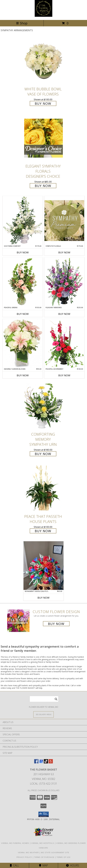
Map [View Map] (43, 865)
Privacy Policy (24, 857)
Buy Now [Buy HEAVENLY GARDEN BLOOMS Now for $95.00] (23, 375)
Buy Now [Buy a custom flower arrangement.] (56, 624)
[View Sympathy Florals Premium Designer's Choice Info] (64, 220)
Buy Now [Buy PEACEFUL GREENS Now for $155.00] (23, 314)
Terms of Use (64, 857)
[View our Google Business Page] (41, 763)
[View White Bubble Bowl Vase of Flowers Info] (43, 61)
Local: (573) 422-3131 (43, 784)
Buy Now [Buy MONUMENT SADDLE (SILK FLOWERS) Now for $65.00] (43, 598)
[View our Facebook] (36, 763)
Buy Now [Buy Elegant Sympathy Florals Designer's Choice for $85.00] (43, 186)
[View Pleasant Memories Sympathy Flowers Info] (64, 282)
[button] (44, 814)
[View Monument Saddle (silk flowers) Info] (43, 566)
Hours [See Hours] (73, 865)
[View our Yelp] (51, 763)
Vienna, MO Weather (28, 852)
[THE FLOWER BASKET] (43, 16)
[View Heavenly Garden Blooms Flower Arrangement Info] (23, 343)
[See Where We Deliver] (43, 714)
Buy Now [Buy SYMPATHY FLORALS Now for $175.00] (64, 252)
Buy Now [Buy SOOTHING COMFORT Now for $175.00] (23, 252)
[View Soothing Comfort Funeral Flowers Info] (23, 220)
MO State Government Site (55, 852)
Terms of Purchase (44, 857)
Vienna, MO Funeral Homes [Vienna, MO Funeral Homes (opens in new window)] (15, 843)
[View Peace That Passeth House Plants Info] (43, 488)
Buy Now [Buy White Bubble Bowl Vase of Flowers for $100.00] (43, 103)
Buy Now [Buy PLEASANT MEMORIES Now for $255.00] (64, 314)
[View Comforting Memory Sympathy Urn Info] (43, 406)
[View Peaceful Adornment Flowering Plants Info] (64, 343)
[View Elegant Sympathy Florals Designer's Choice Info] (43, 138)
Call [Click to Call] (14, 865)
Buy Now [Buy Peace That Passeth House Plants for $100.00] (43, 531)
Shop (22, 23)
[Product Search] (44, 699)
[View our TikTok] (46, 763)
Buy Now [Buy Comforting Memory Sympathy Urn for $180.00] (43, 454)
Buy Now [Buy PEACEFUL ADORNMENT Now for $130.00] (64, 375)
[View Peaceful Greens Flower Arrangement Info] (23, 282)
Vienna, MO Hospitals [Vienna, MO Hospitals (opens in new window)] (43, 843)
